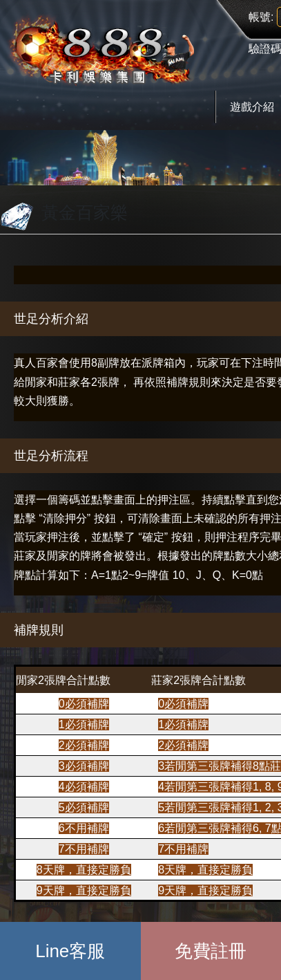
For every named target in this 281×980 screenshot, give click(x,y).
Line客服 (70, 951)
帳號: (261, 17)
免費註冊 (211, 951)
